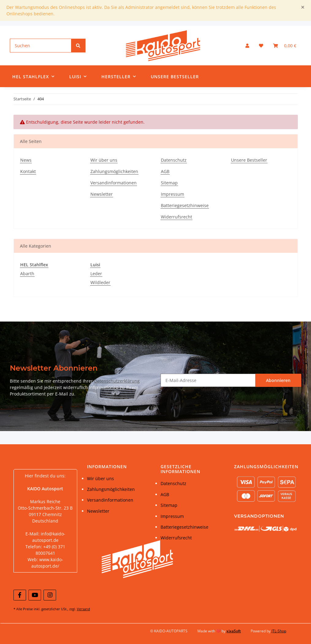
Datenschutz (174, 160)
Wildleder (100, 282)
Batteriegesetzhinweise (185, 205)
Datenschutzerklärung (117, 381)
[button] (247, 46)
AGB (165, 171)
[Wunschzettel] (261, 46)
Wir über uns (104, 160)
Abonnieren (278, 380)
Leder (96, 274)
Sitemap (169, 183)
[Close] (303, 7)
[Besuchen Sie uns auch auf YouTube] (35, 595)
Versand (83, 609)
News (26, 160)
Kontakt (28, 171)
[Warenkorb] (285, 46)
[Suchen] (41, 46)
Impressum (173, 194)
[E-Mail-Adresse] (208, 380)
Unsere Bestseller (175, 77)
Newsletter (102, 194)
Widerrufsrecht (176, 217)
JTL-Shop (279, 631)
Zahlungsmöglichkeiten (114, 171)
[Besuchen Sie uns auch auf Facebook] (20, 595)
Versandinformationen (114, 183)
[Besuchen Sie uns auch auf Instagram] (50, 595)
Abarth (27, 274)
